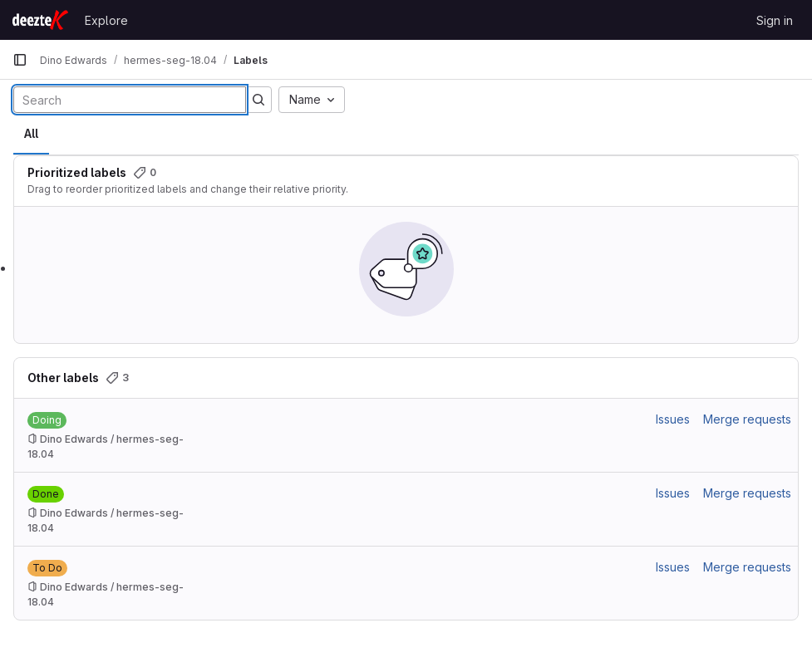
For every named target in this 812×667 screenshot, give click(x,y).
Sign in (775, 20)
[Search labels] (130, 100)
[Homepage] (40, 20)
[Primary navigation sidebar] (20, 60)
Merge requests (747, 419)
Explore (106, 20)
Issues (673, 419)
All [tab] (31, 133)
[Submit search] (258, 100)
